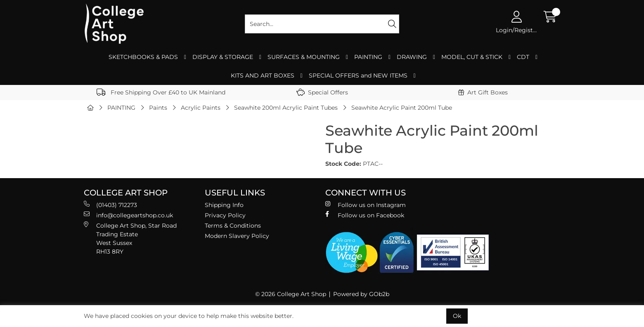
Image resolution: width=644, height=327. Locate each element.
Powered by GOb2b (361, 294)
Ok (457, 316)
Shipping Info (224, 205)
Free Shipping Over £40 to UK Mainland (161, 92)
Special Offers (322, 92)
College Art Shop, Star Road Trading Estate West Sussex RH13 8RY (130, 238)
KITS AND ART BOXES (263, 75)
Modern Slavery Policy (237, 236)
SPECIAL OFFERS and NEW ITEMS (358, 75)
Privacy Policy (225, 215)
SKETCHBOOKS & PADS (143, 57)
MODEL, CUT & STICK (472, 57)
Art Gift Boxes (483, 92)
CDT (523, 57)
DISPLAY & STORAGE (223, 57)
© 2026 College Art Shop (291, 294)
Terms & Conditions (233, 226)
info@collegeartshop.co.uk (128, 215)
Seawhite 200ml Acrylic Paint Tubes (286, 108)
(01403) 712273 (110, 205)
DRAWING (412, 57)
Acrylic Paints (201, 108)
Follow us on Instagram (366, 205)
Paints (158, 108)
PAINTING (368, 57)
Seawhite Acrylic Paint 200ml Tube (402, 108)
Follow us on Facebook (365, 215)
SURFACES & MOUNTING (304, 57)
